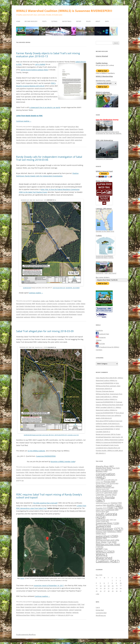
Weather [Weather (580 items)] (101, 538)
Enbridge (47, 604)
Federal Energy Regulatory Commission (46, 132)
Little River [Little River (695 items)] (110, 493)
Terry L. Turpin (36, 612)
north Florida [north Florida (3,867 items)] (105, 499)
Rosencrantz (80, 312)
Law (47, 127)
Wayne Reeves (21, 143)
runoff (64, 137)
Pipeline (52, 127)
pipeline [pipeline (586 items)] (101, 505)
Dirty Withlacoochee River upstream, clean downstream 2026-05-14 (108, 386)
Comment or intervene (107, 158)
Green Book (29, 135)
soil (27, 140)
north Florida (32, 137)
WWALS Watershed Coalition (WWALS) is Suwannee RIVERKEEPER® (64, 11)
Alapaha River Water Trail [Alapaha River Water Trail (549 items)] (108, 468)
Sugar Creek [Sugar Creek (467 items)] (102, 521)
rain (78, 607)
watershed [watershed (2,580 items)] (107, 536)
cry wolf (41, 604)
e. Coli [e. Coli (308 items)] (107, 480)
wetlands (30, 143)
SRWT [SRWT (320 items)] (113, 520)
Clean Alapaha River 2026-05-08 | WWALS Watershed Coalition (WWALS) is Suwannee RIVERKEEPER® (109, 380)
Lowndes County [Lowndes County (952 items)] (106, 494)
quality (55, 137)
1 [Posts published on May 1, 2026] (112, 580)
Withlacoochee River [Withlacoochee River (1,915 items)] (108, 546)
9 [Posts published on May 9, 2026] (116, 583)
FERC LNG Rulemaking (104, 140)
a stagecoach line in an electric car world (45, 107)
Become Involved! (31, 21)
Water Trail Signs (102, 181)
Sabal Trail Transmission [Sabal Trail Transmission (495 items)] (107, 510)
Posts (44, 21)
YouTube (100, 344)
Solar (62, 301)
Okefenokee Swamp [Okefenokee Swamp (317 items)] (103, 503)
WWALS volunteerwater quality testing (104, 93)
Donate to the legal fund (105, 231)
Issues (88, 21)
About (98, 21)
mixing (24, 137)
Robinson (72, 312)
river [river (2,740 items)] (115, 508)
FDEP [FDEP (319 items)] (114, 480)
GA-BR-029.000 (27, 288)
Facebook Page (102, 334)
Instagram (101, 337)
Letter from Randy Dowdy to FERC (29, 116)
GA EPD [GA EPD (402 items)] (114, 483)
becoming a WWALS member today (63, 462)
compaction (51, 129)
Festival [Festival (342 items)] (100, 482)
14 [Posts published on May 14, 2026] (109, 586)
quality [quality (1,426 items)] (114, 505)
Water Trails (67, 21)
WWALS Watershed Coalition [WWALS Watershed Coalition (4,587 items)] (108, 558)
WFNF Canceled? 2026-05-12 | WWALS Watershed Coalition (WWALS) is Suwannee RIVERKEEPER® (108, 410)
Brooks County (41, 129)
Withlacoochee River (23, 615)
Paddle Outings (102, 63)
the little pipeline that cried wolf (45, 503)
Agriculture (36, 127)
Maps (107, 21)
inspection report (31, 607)
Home (18, 21)
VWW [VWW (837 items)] (101, 533)
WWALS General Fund (104, 171)
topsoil (67, 140)
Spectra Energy (43, 140)
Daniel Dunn (74, 129)
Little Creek (52, 135)
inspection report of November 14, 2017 (49, 585)
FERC (62, 132)
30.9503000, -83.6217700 (73, 435)
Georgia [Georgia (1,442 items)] (104, 485)
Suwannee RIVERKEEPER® (46, 456)
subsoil (71, 610)
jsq (74, 143)
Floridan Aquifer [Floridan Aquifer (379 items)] (103, 483)
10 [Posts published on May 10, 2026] (121, 583)
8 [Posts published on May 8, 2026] (112, 583)
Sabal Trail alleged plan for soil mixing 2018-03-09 (45, 331)
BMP (34, 129)
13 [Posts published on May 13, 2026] (105, 586)
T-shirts (99, 236)
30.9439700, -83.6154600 (73, 288)
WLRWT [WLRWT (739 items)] (102, 549)
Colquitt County (52, 304)
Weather (67, 301)
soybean (55, 610)
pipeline (50, 137)
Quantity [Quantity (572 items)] (101, 508)
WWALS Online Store (104, 262)
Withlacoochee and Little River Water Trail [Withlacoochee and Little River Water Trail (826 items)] (107, 541)
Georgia (67, 132)
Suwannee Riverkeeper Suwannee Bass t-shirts (105, 256)
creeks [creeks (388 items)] (100, 480)
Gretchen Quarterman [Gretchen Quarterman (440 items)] (105, 487)
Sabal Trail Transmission (75, 137)
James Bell (41, 135)
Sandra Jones (20, 140)
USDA (72, 140)
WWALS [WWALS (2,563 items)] (105, 551)
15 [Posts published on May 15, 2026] (113, 586)
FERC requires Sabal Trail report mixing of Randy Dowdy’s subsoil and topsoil (49, 496)
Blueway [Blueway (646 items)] (102, 471)
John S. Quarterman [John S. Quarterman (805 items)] (107, 491)
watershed (78, 140)
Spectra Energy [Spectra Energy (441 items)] (103, 520)
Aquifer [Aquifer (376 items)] (100, 470)
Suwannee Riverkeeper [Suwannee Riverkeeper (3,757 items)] (109, 527)
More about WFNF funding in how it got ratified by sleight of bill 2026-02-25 (110, 415)
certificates (20, 604)
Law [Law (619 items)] (100, 493)
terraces (27, 612)
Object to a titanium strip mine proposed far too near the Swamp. (109, 132)
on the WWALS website (36, 451)
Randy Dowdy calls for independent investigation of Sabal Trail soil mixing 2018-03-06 (49, 158)
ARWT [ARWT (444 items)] (108, 470)
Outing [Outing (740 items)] (116, 503)
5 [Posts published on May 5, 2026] (100, 583)
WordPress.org (101, 615)
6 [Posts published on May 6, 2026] (104, 583)
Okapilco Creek (42, 137)
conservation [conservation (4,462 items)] (106, 476)
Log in (98, 607)
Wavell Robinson (60, 612)
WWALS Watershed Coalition (49, 143)
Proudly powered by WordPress (26, 635)
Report (79, 21)
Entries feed (100, 610)
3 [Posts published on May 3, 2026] (120, 580)
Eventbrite (99, 330)
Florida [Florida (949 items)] (109, 481)
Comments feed (101, 613)
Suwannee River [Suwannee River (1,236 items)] (107, 523)
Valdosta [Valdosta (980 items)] (114, 531)
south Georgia (33, 140)
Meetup (99, 340)
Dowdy (81, 129)
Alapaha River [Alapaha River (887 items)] (105, 466)
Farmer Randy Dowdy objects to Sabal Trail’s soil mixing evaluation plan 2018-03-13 (48, 55)
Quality (57, 127)
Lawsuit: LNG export (104, 209)
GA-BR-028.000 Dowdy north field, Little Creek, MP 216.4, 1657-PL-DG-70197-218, (45, 435)
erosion (30, 132)
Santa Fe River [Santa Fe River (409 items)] (102, 512)
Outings (54, 21)
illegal (36, 135)
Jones (48, 309)
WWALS (36, 143)
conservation (60, 129)
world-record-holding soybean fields (34, 70)
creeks (43, 127)
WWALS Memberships (104, 76)
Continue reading (24, 121)
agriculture (71, 127)
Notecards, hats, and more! (106, 272)
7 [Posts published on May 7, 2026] (108, 583)
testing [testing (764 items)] (101, 532)
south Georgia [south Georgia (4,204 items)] (106, 515)
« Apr (97, 594)
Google (22, 578)
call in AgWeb (40, 64)
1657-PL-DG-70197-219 (59, 288)
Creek (35, 604)
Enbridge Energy (22, 132)
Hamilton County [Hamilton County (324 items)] (102, 489)
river (60, 137)
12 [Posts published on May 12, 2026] (101, 586)
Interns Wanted (102, 56)
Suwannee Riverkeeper (57, 140)
